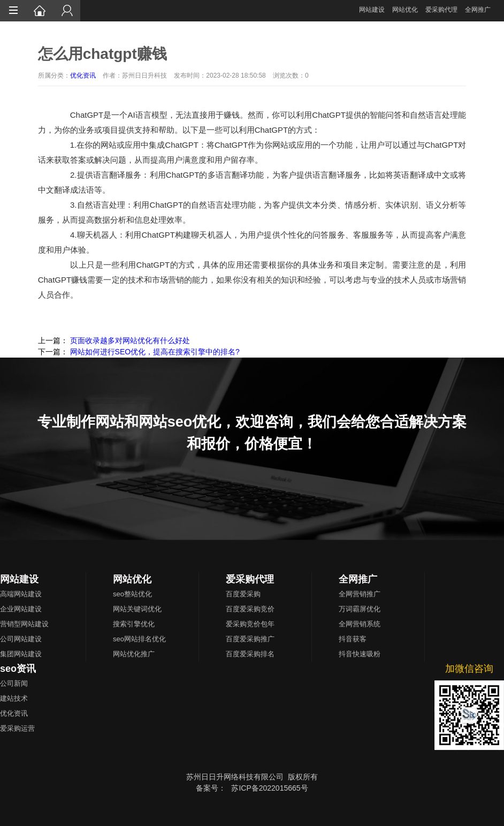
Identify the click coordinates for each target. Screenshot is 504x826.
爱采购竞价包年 (250, 624)
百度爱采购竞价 (250, 609)
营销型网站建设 (24, 624)
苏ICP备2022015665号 (269, 788)
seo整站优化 (132, 594)
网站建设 (372, 10)
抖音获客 (353, 639)
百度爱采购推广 (250, 639)
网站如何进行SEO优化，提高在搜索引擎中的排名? (155, 352)
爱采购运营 (17, 728)
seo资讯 (18, 669)
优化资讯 (83, 75)
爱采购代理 (441, 10)
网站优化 (405, 10)
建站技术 (14, 698)
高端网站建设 (21, 594)
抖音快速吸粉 (360, 654)
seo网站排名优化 (139, 639)
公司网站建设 (21, 639)
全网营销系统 (360, 624)
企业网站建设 (21, 609)
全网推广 (478, 10)
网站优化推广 (134, 654)
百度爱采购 (243, 594)
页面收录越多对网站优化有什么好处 (130, 340)
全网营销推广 (360, 594)
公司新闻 (14, 683)
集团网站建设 (21, 654)
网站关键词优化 (137, 609)
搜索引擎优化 (134, 624)
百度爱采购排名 (250, 654)
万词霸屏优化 (360, 609)
